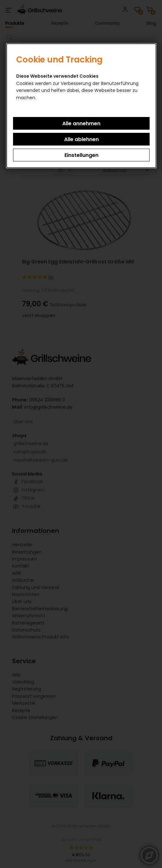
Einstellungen (81, 155)
